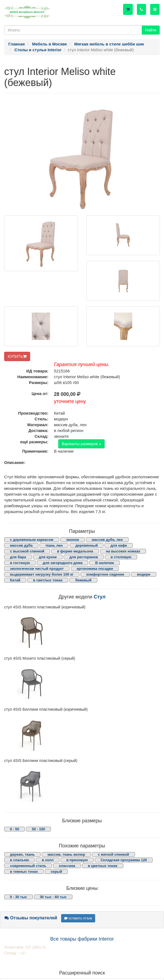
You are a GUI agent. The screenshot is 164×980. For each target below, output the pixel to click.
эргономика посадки (95, 569)
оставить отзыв (78, 918)
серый (56, 872)
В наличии (105, 563)
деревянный (87, 545)
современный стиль (28, 866)
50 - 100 (38, 829)
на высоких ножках (123, 551)
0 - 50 (15, 829)
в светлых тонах (48, 580)
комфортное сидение (105, 574)
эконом (73, 540)
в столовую (121, 557)
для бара (18, 557)
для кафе (119, 545)
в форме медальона (75, 551)
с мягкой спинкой (114, 854)
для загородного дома (63, 563)
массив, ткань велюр (66, 854)
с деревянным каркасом (32, 540)
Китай (15, 580)
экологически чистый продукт (37, 569)
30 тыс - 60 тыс (53, 897)
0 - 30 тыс (19, 897)
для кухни (48, 557)
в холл (48, 860)
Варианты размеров (81, 444)
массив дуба (21, 545)
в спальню (19, 860)
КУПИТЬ (17, 356)
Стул (100, 597)
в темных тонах (24, 872)
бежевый (83, 580)
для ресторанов (84, 557)
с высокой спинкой (27, 551)
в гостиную (20, 563)
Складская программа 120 (124, 860)
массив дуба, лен (107, 540)
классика (67, 866)
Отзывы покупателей (31, 918)
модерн (144, 574)
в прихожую (77, 860)
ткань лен (54, 545)
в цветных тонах (103, 866)
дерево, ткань (22, 854)
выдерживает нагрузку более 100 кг (42, 574)
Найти (151, 30)
